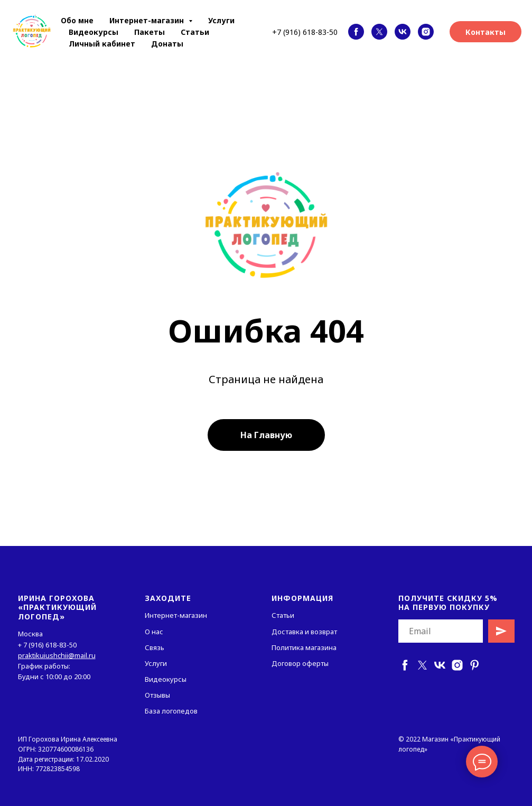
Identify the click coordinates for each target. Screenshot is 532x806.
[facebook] (356, 32)
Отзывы (157, 695)
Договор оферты (300, 663)
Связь (155, 647)
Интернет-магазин (176, 615)
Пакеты (150, 32)
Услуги (221, 20)
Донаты (167, 44)
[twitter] (379, 32)
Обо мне (77, 20)
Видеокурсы (94, 32)
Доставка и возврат (304, 632)
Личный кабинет (102, 44)
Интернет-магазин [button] (148, 20)
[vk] (403, 32)
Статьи (195, 32)
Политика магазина (304, 647)
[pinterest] (475, 665)
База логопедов (171, 711)
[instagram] (426, 32)
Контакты (486, 32)
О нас (154, 632)
